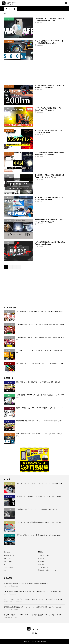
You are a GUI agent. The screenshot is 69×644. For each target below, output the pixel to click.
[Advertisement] (35, 72)
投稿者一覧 (41, 562)
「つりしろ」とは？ (44, 556)
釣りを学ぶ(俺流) (8, 567)
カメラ (6, 594)
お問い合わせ (42, 564)
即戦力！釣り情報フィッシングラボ (48, 570)
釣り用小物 (7, 617)
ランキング (41, 559)
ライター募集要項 (43, 567)
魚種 (5, 570)
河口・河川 (7, 586)
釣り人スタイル (8, 562)
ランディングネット (9, 602)
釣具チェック (7, 559)
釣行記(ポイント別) (9, 556)
